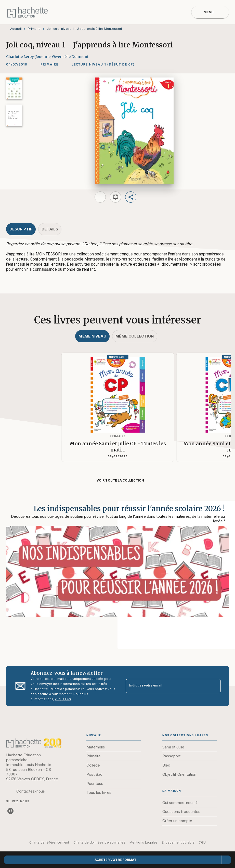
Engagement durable (178, 842)
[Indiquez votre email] (167, 686)
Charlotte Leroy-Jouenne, (29, 57)
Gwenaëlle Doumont (70, 57)
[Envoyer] (215, 686)
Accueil (16, 29)
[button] (49, 64)
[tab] (21, 229)
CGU (202, 842)
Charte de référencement (49, 842)
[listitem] (10, 811)
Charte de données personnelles (99, 842)
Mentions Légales (144, 842)
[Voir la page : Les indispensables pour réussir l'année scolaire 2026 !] (118, 569)
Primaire (34, 29)
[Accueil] (28, 12)
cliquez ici (63, 699)
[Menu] (210, 12)
